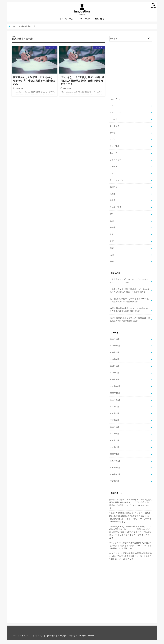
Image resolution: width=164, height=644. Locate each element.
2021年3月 (114, 366)
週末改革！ (75, 636)
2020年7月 (114, 420)
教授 (112, 214)
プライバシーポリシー (68, 19)
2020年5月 (114, 434)
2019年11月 (115, 468)
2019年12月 (115, 461)
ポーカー (114, 167)
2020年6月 (114, 427)
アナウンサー (116, 112)
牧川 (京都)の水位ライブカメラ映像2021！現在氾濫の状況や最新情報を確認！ (129, 300)
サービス (114, 133)
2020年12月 (115, 386)
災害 (112, 241)
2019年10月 (115, 474)
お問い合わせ (99, 19)
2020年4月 (114, 440)
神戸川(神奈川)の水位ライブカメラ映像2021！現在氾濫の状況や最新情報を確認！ (130, 310)
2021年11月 (115, 346)
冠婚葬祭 (114, 187)
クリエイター (116, 126)
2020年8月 (114, 413)
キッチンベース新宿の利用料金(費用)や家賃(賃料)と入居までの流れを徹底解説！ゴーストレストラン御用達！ (131, 546)
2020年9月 (114, 407)
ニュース (114, 153)
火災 (112, 234)
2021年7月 (114, 359)
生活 (112, 248)
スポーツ (114, 139)
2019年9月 (114, 481)
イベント (114, 119)
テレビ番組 (115, 146)
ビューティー (116, 160)
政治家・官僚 (116, 207)
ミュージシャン (117, 180)
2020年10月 (115, 400)
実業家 (113, 194)
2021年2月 (114, 373)
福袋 (112, 255)
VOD (112, 106)
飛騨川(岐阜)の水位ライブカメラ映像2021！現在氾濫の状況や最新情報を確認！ (130, 319)
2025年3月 (114, 339)
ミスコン (114, 173)
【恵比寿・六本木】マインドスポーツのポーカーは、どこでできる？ (129, 281)
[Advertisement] (131, 70)
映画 (112, 221)
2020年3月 (114, 447)
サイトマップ (85, 19)
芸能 (112, 261)
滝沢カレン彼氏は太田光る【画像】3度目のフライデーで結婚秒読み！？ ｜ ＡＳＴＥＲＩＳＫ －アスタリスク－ (130, 532)
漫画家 (113, 228)
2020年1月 (114, 454)
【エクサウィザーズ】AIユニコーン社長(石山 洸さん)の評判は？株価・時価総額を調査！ (129, 290)
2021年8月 (114, 352)
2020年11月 (115, 393)
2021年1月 (114, 379)
